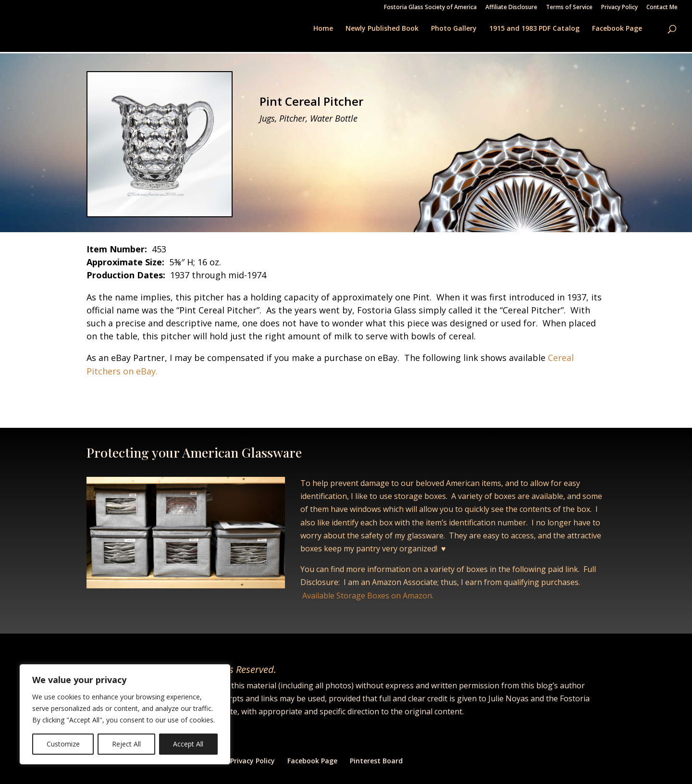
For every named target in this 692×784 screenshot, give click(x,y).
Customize (63, 744)
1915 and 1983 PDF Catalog (534, 29)
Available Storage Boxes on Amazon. (368, 596)
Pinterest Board (376, 761)
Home (323, 29)
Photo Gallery (454, 29)
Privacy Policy (619, 8)
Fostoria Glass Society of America (430, 8)
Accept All (188, 744)
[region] (125, 714)
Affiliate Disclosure (511, 8)
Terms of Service (569, 8)
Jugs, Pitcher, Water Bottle (309, 118)
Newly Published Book (382, 29)
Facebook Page (617, 29)
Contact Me (662, 8)
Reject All (126, 744)
